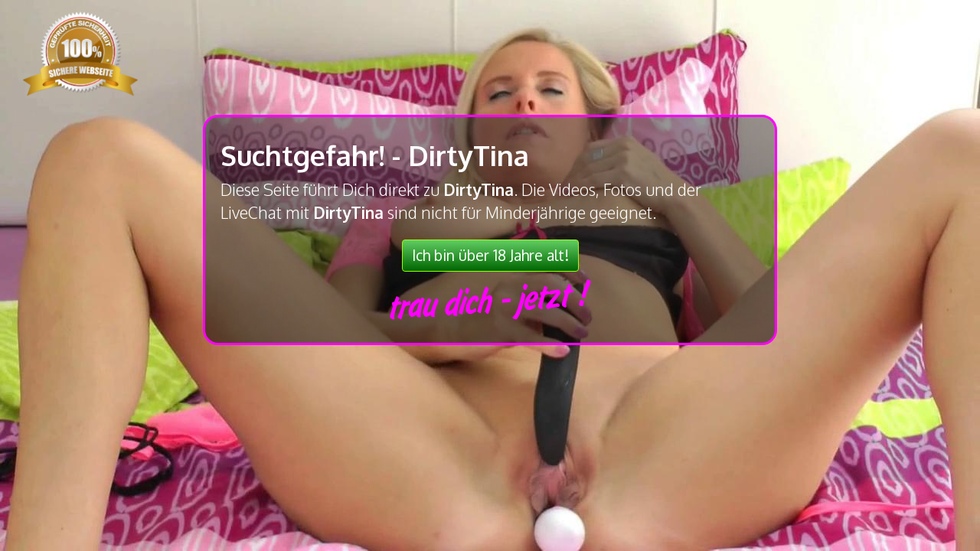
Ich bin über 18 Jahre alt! (490, 255)
